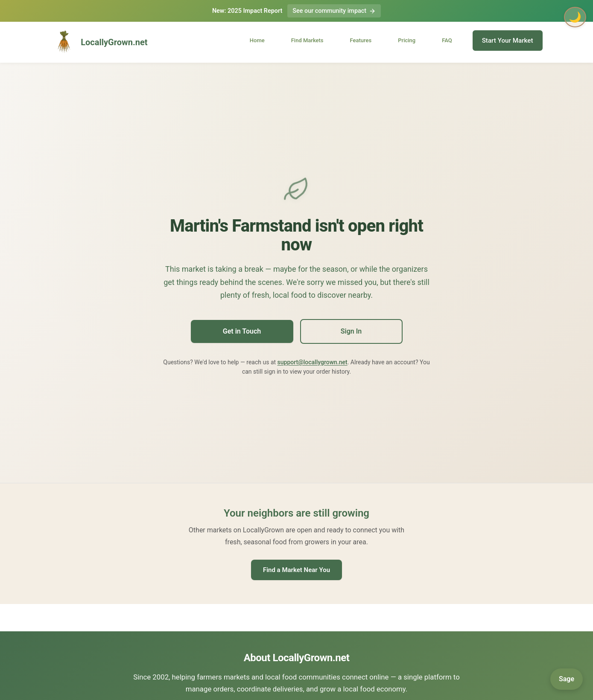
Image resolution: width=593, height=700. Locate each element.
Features (361, 40)
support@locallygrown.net (313, 362)
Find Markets (307, 40)
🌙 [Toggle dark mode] (575, 17)
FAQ (447, 40)
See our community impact (334, 11)
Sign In (351, 331)
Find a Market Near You (296, 570)
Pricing (407, 40)
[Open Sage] (567, 679)
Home (257, 40)
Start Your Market (508, 41)
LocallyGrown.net (99, 42)
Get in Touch (242, 331)
